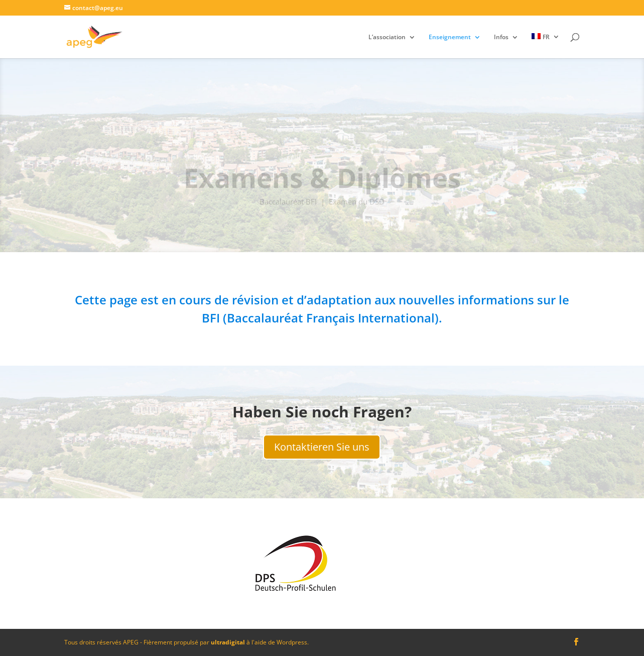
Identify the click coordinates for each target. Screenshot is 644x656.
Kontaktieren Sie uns (322, 447)
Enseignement (450, 37)
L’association (387, 37)
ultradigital (228, 642)
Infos (501, 37)
